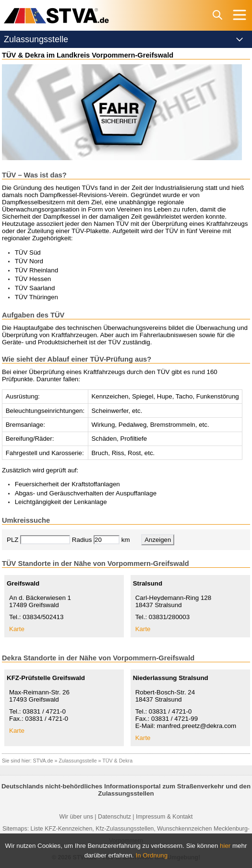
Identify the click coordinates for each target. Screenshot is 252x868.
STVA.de (43, 761)
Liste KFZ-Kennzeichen (62, 829)
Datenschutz (114, 817)
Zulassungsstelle (78, 761)
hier (225, 846)
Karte (17, 629)
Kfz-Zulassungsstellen (125, 829)
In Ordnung (152, 855)
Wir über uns (76, 817)
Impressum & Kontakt (164, 817)
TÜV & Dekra (117, 761)
